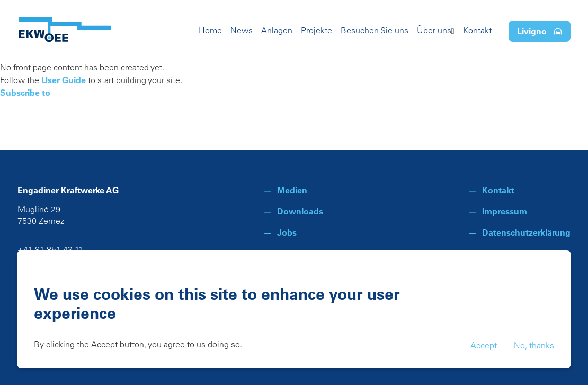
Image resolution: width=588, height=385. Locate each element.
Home (210, 31)
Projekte (317, 31)
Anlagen (277, 31)
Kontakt (477, 31)
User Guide (64, 80)
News (242, 31)
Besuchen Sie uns (375, 31)
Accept (484, 346)
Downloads (300, 211)
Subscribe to (25, 93)
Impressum (505, 211)
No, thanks (534, 346)
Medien (292, 190)
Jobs (287, 232)
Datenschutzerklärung (526, 232)
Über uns (434, 31)
